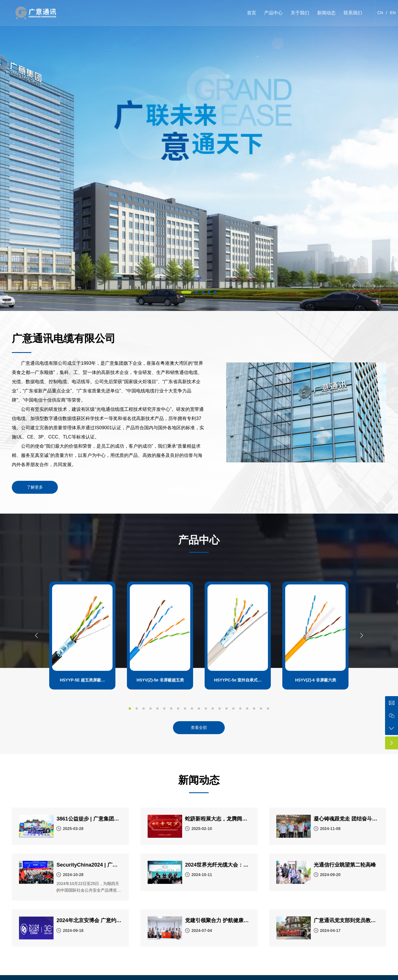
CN (380, 13)
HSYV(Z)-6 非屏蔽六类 (315, 680)
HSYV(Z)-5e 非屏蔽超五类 (160, 680)
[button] (186, 292)
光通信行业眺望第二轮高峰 (345, 865)
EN (393, 13)
